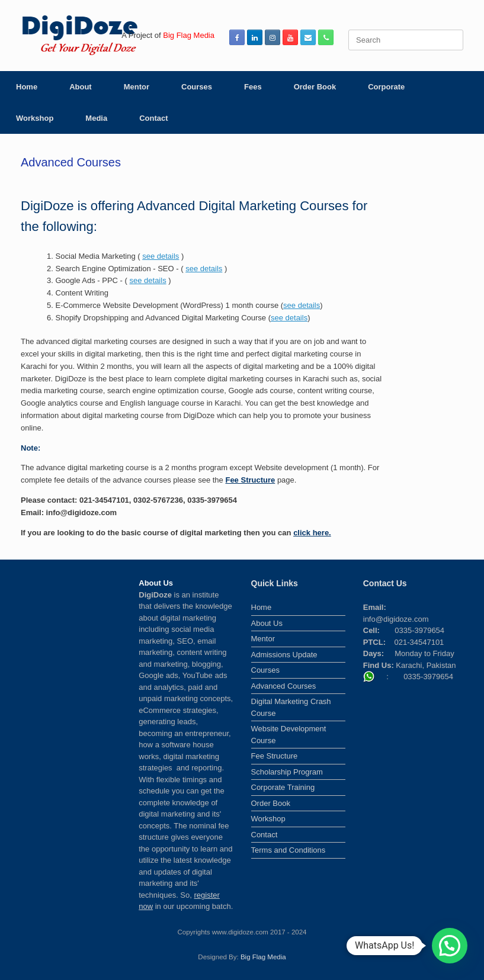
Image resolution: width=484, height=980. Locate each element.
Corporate (386, 87)
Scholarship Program (287, 772)
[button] (450, 946)
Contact (153, 118)
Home (27, 87)
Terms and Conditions (289, 850)
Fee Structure (250, 480)
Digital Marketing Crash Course (291, 707)
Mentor (137, 87)
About (81, 87)
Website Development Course (289, 735)
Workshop (35, 118)
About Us (267, 623)
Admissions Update (284, 655)
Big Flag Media (263, 957)
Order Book (315, 87)
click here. (312, 533)
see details (161, 256)
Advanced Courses (284, 686)
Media (96, 118)
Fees (253, 87)
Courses (197, 87)
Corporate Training (283, 787)
